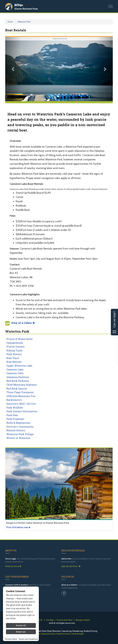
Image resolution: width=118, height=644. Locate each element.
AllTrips (19, 5)
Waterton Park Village (20, 434)
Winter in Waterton (18, 438)
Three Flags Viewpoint (20, 392)
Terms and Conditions (28, 639)
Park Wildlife (15, 408)
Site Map (50, 620)
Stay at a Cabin (23, 323)
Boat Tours (13, 358)
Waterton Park (24, 22)
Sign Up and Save (71, 566)
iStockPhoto (63, 39)
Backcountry (14, 400)
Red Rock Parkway (18, 381)
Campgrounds (15, 343)
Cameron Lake (15, 369)
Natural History (16, 430)
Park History (14, 354)
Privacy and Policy (64, 620)
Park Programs (15, 419)
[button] (13, 69)
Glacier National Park (26, 9)
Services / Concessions (20, 427)
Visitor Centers (15, 347)
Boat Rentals (14, 362)
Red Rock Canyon (17, 388)
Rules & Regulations (18, 423)
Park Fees (12, 415)
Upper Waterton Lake (19, 366)
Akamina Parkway (18, 377)
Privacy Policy (11, 639)
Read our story (13, 566)
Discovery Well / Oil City (21, 404)
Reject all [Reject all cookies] (21, 632)
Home (10, 22)
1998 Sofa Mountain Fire (21, 396)
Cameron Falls (15, 373)
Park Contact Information (22, 411)
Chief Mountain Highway (22, 385)
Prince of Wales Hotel (19, 339)
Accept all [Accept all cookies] (21, 625)
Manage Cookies (83, 620)
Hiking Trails (14, 350)
